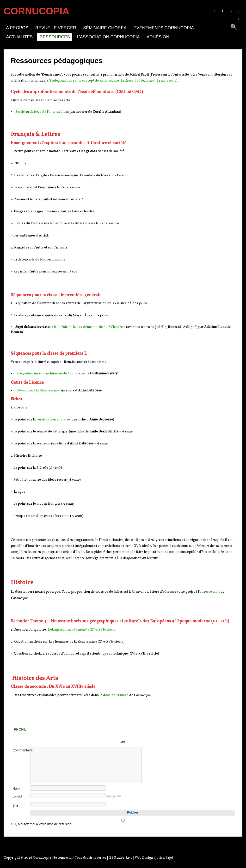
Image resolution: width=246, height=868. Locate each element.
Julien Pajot (164, 858)
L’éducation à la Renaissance (37, 391)
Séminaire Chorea (105, 28)
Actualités (19, 37)
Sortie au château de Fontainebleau (42, 112)
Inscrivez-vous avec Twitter (101, 735)
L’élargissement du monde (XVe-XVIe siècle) (82, 630)
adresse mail (210, 592)
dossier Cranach (116, 695)
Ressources (55, 37)
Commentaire (21, 750)
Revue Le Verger (56, 28)
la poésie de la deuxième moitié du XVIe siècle (90, 327)
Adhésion (158, 37)
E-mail (17, 796)
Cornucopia (42, 858)
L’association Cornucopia (108, 37)
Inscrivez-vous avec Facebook (145, 735)
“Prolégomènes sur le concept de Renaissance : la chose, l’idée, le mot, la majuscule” (113, 81)
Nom (16, 789)
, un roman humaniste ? (43, 374)
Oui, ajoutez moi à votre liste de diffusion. (123, 822)
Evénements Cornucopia (164, 28)
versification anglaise (53, 420)
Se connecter (63, 858)
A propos (17, 28)
